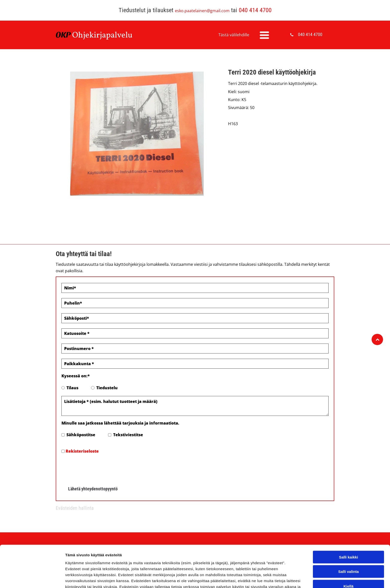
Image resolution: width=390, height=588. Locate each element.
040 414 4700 (255, 10)
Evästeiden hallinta (75, 508)
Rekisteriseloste (82, 451)
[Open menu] (264, 35)
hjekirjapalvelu (105, 36)
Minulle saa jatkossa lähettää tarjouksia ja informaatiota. (120, 423)
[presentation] (99, 468)
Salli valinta (349, 564)
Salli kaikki (349, 550)
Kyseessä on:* (76, 376)
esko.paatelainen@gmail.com (202, 11)
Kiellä (348, 579)
